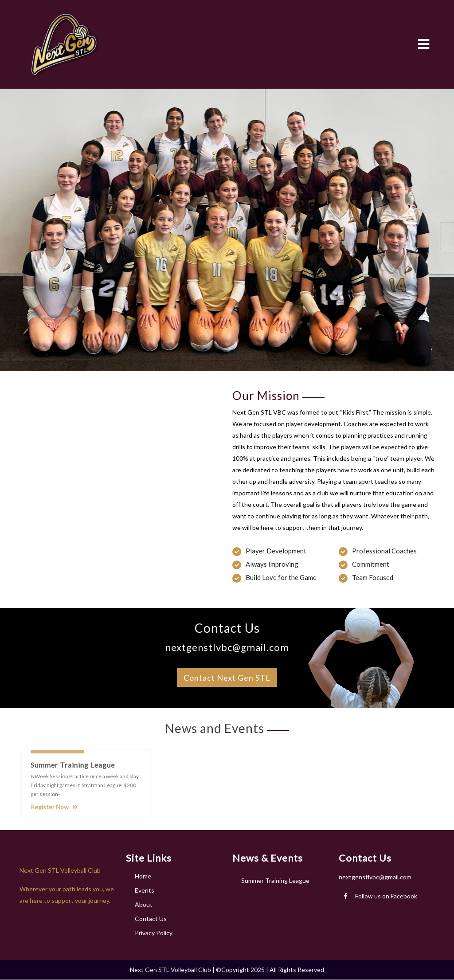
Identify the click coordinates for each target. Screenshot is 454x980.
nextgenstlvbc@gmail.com (375, 877)
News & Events (268, 858)
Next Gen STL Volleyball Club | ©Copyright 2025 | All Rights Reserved (227, 970)
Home (143, 876)
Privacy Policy (154, 933)
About (144, 904)
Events (145, 890)
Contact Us (151, 919)
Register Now (54, 810)
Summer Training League (275, 880)
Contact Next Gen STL (227, 678)
